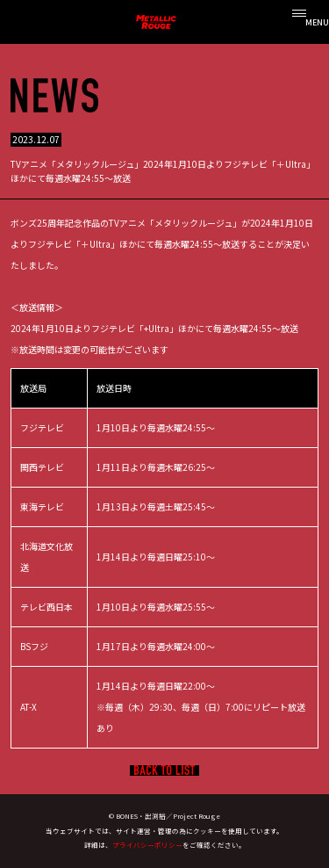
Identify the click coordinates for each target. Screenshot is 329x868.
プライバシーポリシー (147, 845)
